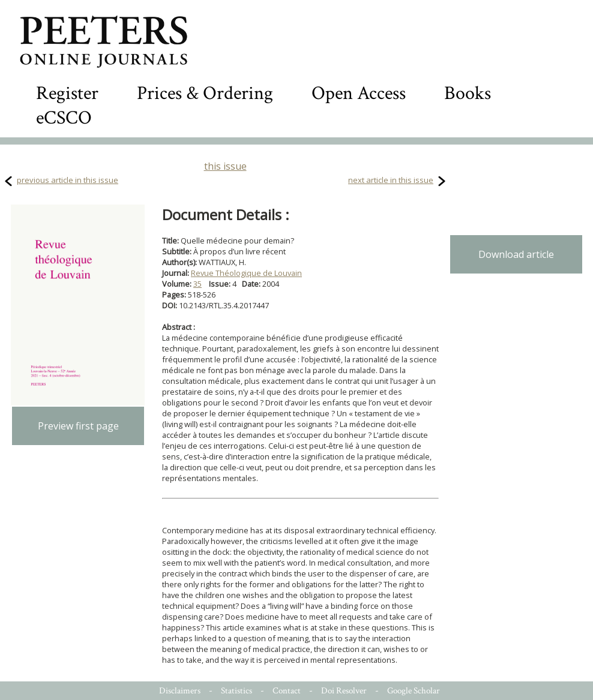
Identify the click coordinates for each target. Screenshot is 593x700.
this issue (225, 166)
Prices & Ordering (205, 93)
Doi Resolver (344, 691)
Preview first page (78, 426)
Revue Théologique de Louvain (246, 273)
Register (67, 93)
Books (468, 93)
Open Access (359, 93)
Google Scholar (414, 691)
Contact (287, 691)
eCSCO (64, 118)
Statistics (236, 691)
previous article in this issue (68, 180)
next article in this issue (391, 180)
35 (197, 284)
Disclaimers (180, 691)
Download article (516, 254)
